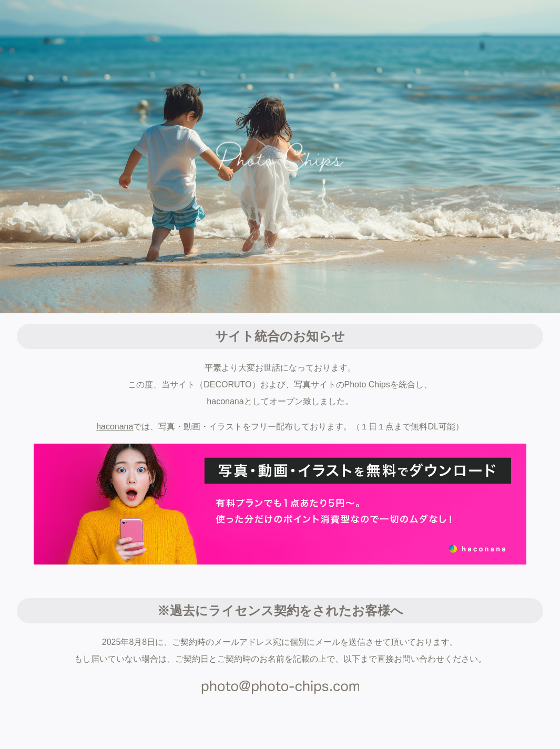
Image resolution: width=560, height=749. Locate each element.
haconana (225, 401)
